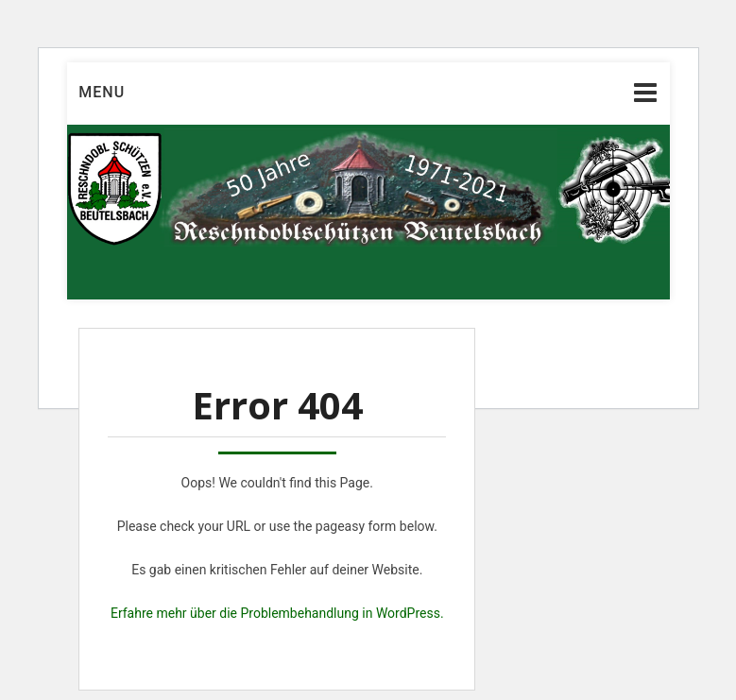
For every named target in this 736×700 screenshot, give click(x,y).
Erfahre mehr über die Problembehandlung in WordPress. (277, 613)
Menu (102, 92)
